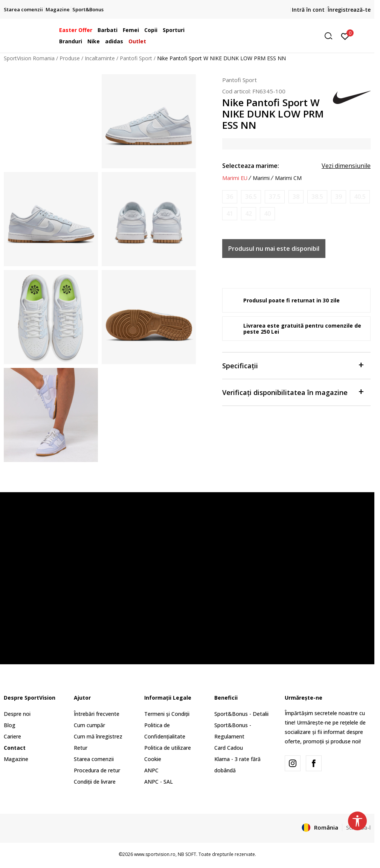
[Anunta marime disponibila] (230, 197)
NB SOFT (187, 854)
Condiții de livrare (95, 782)
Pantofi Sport (136, 58)
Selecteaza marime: (251, 166)
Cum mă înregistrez (98, 736)
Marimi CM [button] (288, 178)
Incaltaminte (100, 58)
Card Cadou (229, 748)
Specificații (293, 365)
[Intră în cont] (345, 36)
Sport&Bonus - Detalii (241, 714)
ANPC (151, 770)
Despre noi (17, 714)
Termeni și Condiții (167, 714)
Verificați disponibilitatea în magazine (293, 392)
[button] (278, 36)
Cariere (12, 736)
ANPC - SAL (159, 782)
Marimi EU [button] (235, 178)
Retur (81, 748)
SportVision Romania (29, 58)
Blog (10, 725)
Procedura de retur (97, 770)
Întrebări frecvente (97, 714)
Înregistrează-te (349, 10)
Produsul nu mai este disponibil (274, 249)
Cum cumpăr (89, 725)
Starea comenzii (94, 759)
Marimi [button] (261, 178)
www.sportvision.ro (155, 854)
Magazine (16, 759)
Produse (70, 58)
